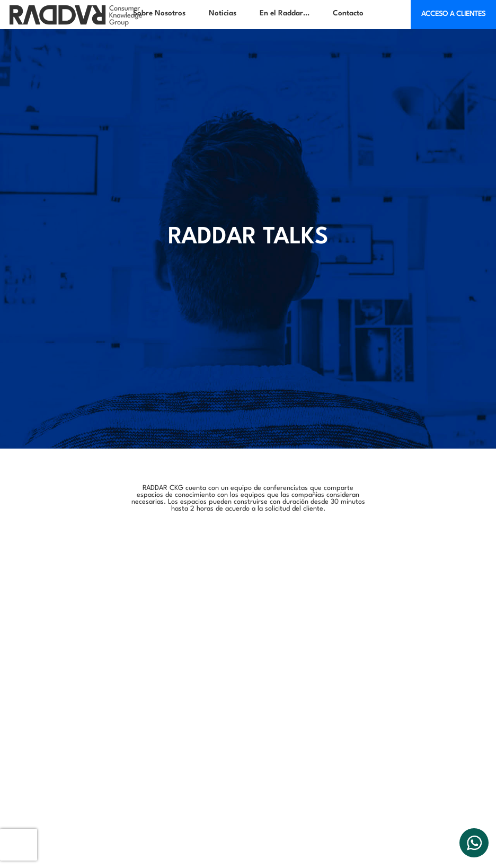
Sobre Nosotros (159, 13)
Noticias (223, 13)
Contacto (348, 13)
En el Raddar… (285, 13)
